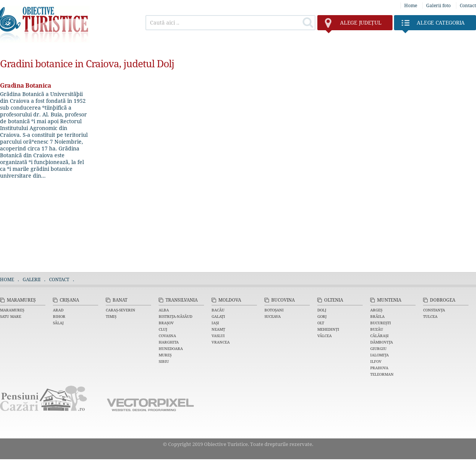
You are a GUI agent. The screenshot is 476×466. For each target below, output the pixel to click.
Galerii (32, 279)
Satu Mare (11, 316)
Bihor (59, 316)
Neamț (218, 329)
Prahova (379, 368)
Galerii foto (438, 5)
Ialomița (379, 355)
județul (353, 25)
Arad (58, 310)
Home (411, 5)
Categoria (433, 25)
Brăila (377, 316)
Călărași (379, 336)
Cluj (163, 329)
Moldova (230, 300)
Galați (218, 316)
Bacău (218, 310)
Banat (120, 300)
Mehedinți (328, 329)
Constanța (434, 310)
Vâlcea (325, 336)
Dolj (322, 310)
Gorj (322, 316)
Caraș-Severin (121, 310)
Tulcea (430, 316)
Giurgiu (378, 348)
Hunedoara (171, 348)
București (381, 323)
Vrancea (221, 342)
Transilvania (182, 300)
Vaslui (218, 336)
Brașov (166, 323)
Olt (321, 323)
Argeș (376, 310)
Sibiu (164, 361)
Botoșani (274, 310)
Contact (468, 5)
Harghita (169, 342)
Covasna (167, 336)
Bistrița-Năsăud (175, 316)
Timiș (111, 316)
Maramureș (21, 300)
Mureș (165, 355)
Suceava (273, 316)
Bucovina (283, 300)
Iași (215, 323)
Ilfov (376, 361)
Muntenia (389, 300)
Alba (164, 310)
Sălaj (58, 323)
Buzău (377, 329)
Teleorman (382, 374)
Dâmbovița (382, 342)
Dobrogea (443, 300)
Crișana (69, 300)
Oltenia (334, 300)
